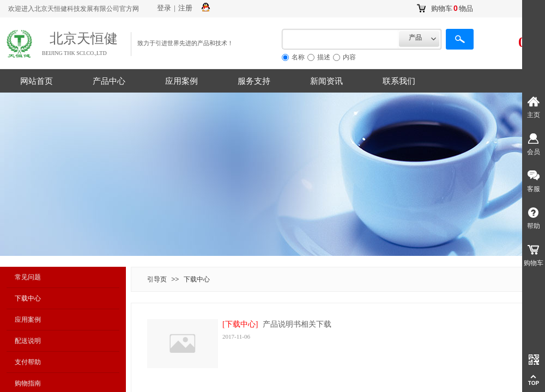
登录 (164, 8)
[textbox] (340, 39)
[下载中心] (240, 324)
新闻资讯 (326, 81)
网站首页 (37, 81)
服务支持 (254, 81)
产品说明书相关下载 (297, 324)
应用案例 (181, 81)
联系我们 (399, 81)
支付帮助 (28, 362)
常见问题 (28, 277)
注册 (185, 8)
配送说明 (28, 341)
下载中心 (28, 298)
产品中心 (109, 81)
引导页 (157, 279)
